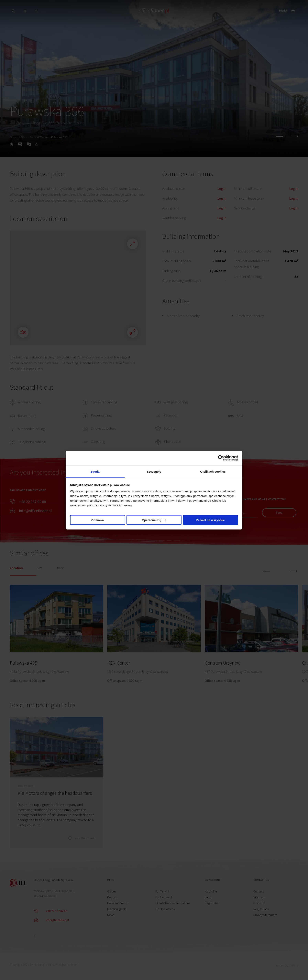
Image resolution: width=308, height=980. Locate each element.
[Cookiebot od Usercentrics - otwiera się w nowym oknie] (221, 458)
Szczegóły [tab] (154, 471)
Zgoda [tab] (95, 471)
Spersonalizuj (154, 520)
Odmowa (98, 520)
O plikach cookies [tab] (213, 471)
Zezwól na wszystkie (211, 520)
